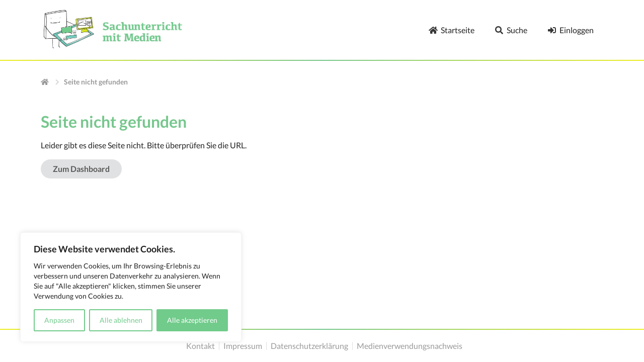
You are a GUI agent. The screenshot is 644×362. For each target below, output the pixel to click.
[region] (131, 287)
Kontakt (200, 346)
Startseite (452, 30)
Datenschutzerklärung (309, 346)
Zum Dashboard (81, 169)
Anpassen (59, 320)
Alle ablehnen (121, 320)
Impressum (243, 346)
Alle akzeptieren (192, 320)
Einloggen (571, 30)
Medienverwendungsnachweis (410, 346)
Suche (511, 30)
